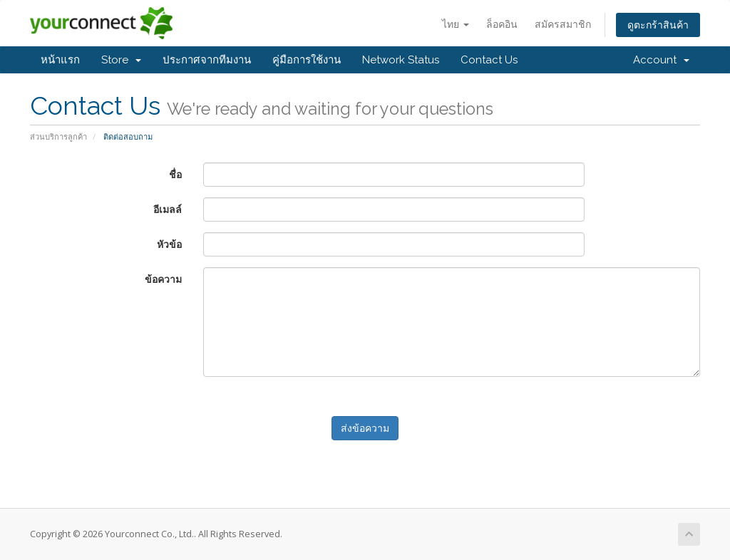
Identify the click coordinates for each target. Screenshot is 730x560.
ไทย (456, 24)
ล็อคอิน (502, 24)
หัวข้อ (169, 244)
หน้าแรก (60, 60)
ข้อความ (163, 279)
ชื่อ (175, 174)
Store (121, 60)
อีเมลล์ (168, 209)
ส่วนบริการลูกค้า (58, 136)
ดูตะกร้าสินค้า (658, 25)
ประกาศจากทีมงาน (207, 60)
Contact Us (489, 60)
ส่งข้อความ (365, 428)
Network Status (401, 60)
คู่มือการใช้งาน (307, 60)
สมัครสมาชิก (563, 24)
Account (661, 60)
